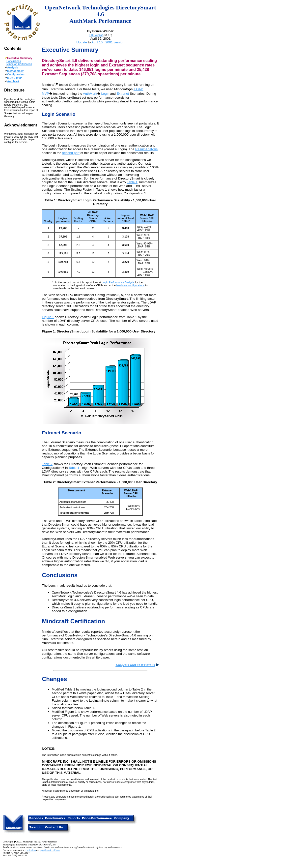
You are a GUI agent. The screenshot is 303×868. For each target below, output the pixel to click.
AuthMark (13, 81)
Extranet (123, 94)
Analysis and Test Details (137, 665)
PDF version (96, 35)
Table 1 (132, 182)
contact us (31, 850)
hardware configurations (131, 285)
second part (71, 153)
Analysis (13, 67)
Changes (54, 679)
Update (82, 42)
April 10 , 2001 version (108, 42)
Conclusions (14, 61)
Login (105, 94)
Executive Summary (70, 50)
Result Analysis (146, 149)
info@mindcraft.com (50, 850)
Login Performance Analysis (118, 282)
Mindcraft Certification (19, 64)
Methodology (15, 71)
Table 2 (47, 464)
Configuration (16, 74)
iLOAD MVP (14, 78)
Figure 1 (48, 317)
